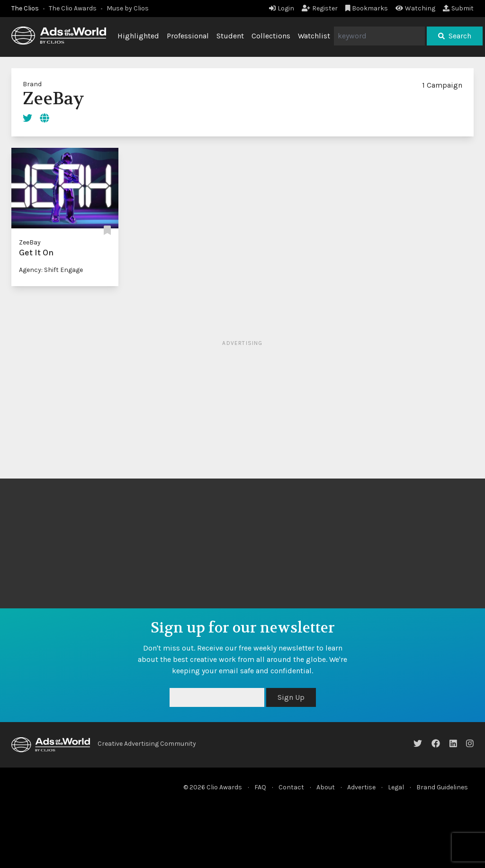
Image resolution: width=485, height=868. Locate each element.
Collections (271, 36)
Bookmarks (367, 8)
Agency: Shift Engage (51, 270)
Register (320, 8)
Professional (188, 36)
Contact (291, 787)
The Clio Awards (73, 8)
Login (282, 8)
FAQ (260, 787)
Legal (396, 787)
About (326, 787)
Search (455, 36)
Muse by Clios (128, 8)
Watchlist (314, 36)
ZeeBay (30, 242)
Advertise (361, 787)
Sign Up (291, 697)
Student (230, 36)
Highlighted (138, 36)
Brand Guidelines (442, 787)
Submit (458, 8)
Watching (415, 8)
